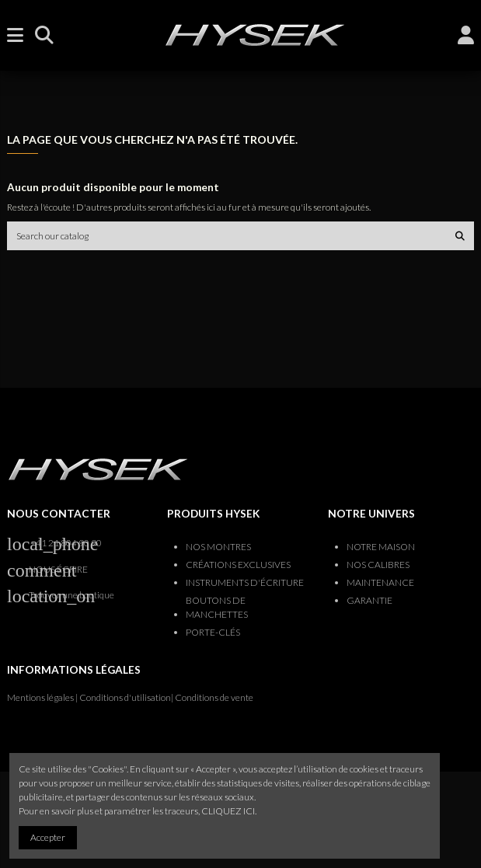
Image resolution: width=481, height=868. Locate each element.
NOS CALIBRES (378, 565)
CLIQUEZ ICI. (229, 811)
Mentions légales (40, 697)
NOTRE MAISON (381, 547)
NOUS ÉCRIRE (58, 569)
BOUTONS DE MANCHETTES (217, 607)
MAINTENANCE (380, 582)
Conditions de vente (214, 697)
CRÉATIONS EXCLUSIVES (238, 565)
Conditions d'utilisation (125, 697)
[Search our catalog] (460, 236)
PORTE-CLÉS (213, 632)
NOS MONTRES (218, 547)
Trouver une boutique (71, 595)
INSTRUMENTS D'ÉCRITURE (245, 582)
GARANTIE (369, 600)
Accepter (48, 837)
